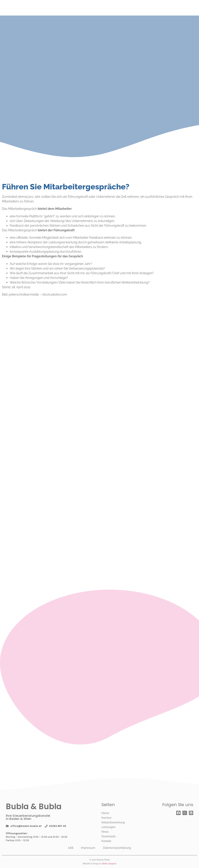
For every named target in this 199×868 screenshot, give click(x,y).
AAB (71, 848)
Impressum (88, 848)
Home (105, 813)
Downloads (109, 836)
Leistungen (108, 827)
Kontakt (106, 841)
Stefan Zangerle (109, 864)
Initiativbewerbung (113, 822)
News (105, 832)
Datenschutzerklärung (117, 848)
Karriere (106, 818)
